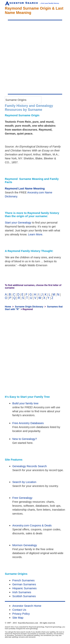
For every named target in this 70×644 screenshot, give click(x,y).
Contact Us (19, 610)
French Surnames (23, 580)
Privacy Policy (21, 614)
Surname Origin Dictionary (29, 307)
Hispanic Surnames (24, 588)
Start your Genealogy (18, 222)
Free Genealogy (22, 498)
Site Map (18, 618)
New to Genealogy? (25, 439)
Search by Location (24, 482)
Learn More (35, 234)
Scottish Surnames (24, 596)
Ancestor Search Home (27, 606)
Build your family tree (25, 403)
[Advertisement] (35, 57)
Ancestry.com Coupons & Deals (32, 525)
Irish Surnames (22, 592)
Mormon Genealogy (25, 545)
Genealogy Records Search (29, 466)
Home (8, 307)
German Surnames (24, 584)
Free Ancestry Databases (28, 423)
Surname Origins (16, 100)
